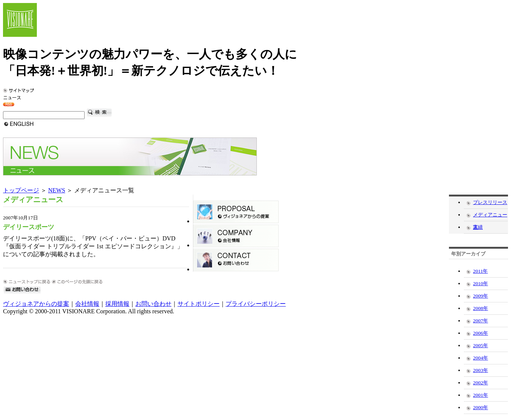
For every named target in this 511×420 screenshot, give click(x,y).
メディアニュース (490, 216)
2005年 (481, 345)
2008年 (481, 308)
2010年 (481, 283)
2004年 (481, 358)
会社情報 (87, 304)
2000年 (481, 407)
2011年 (480, 271)
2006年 (481, 333)
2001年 (481, 395)
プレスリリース (490, 202)
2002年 (481, 383)
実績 (478, 227)
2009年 (481, 296)
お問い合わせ (153, 304)
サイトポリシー (199, 304)
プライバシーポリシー (256, 304)
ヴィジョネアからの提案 (36, 304)
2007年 (481, 321)
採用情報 (117, 304)
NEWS (57, 190)
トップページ (21, 190)
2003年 (481, 370)
